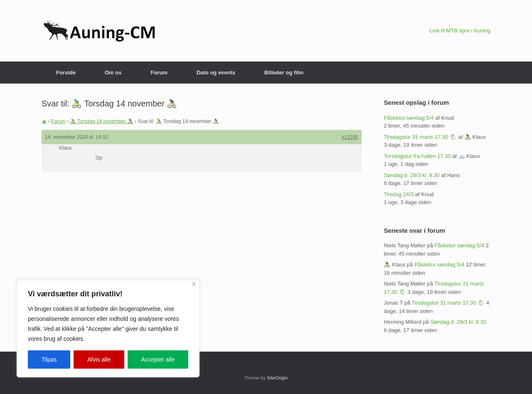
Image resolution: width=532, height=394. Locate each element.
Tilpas (49, 360)
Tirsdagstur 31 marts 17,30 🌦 (420, 137)
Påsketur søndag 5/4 (409, 118)
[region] (108, 329)
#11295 (350, 137)
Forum (159, 73)
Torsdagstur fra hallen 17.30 (417, 156)
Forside (66, 73)
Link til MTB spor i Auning (460, 31)
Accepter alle (158, 360)
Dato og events (216, 73)
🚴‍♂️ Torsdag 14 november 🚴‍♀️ (102, 121)
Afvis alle (99, 360)
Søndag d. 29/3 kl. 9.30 (411, 175)
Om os (113, 73)
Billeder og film (284, 73)
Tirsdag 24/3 (399, 194)
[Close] (194, 284)
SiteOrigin (277, 378)
